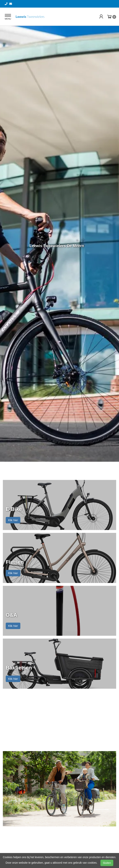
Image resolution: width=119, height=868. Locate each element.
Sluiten (107, 863)
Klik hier (13, 520)
